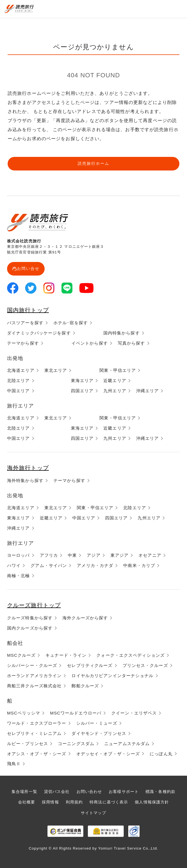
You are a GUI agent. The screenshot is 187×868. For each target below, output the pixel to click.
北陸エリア (19, 380)
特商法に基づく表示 (109, 802)
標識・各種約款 (160, 792)
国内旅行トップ (28, 310)
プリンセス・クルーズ (145, 665)
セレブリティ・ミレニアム (34, 733)
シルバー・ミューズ (97, 723)
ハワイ (14, 565)
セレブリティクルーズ (90, 665)
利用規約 (74, 802)
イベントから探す (90, 343)
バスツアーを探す (25, 323)
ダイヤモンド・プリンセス (99, 733)
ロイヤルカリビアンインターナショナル (112, 676)
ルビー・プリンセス (28, 744)
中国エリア (19, 391)
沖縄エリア (148, 391)
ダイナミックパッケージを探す (39, 333)
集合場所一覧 (24, 792)
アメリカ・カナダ (95, 565)
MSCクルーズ (21, 655)
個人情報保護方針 (152, 802)
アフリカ (49, 555)
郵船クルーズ (85, 686)
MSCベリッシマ (24, 713)
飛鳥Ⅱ (14, 764)
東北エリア (56, 370)
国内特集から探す (122, 333)
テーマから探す (23, 343)
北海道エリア (21, 370)
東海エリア (82, 380)
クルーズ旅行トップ (34, 605)
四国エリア (82, 391)
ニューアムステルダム (127, 744)
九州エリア (115, 391)
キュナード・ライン (66, 655)
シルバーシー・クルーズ (32, 665)
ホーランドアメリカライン (34, 676)
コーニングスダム (76, 744)
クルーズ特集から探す (30, 618)
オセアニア (150, 555)
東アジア (119, 555)
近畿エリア (115, 380)
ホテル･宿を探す (71, 323)
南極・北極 (19, 576)
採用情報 (50, 802)
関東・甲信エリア (118, 370)
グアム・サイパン (49, 565)
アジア (93, 555)
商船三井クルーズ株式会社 (34, 686)
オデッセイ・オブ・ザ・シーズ (108, 754)
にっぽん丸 (161, 754)
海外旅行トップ (28, 468)
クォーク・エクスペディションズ (131, 655)
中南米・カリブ (139, 565)
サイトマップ (94, 813)
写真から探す (131, 343)
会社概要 (27, 802)
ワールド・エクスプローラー (37, 723)
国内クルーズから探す (30, 628)
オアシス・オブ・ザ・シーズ (37, 754)
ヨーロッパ (19, 555)
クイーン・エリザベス (134, 713)
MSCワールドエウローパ (76, 713)
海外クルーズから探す (85, 618)
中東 (72, 555)
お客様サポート (124, 792)
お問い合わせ (89, 792)
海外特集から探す (25, 480)
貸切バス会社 (57, 792)
